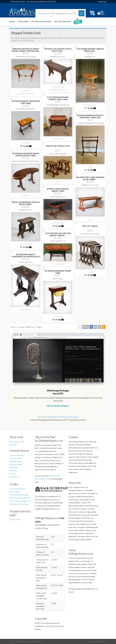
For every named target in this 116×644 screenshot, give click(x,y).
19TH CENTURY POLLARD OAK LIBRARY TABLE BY (58, 234)
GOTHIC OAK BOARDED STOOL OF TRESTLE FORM (26, 203)
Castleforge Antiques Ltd (58, 105)
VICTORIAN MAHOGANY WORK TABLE (58, 272)
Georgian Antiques (90, 185)
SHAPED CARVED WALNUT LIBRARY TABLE (58, 190)
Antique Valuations (41, 21)
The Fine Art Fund (58, 241)
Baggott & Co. (26, 210)
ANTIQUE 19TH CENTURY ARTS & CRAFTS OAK (58, 50)
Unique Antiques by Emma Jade (90, 123)
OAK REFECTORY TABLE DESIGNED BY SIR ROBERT (90, 178)
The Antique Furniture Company (26, 161)
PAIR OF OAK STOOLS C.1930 (58, 146)
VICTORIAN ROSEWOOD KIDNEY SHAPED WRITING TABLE (26, 155)
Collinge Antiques (58, 154)
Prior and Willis (58, 57)
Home (12, 21)
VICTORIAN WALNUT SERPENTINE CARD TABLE (26, 102)
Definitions (14, 467)
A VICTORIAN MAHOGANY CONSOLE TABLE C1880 (58, 98)
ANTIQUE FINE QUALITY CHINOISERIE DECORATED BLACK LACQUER (26, 257)
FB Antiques (58, 279)
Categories (23, 21)
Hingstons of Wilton (26, 109)
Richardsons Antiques (26, 57)
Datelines (13, 471)
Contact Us (14, 477)
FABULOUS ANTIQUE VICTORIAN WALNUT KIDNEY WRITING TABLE (26, 51)
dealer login (102, 2)
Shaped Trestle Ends (26, 327)
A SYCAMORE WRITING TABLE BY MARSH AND (90, 50)
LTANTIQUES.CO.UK (58, 197)
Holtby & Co (90, 57)
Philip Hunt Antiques (90, 234)
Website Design (16, 461)
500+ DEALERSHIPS (62, 21)
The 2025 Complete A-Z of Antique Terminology (58, 417)
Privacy (13, 474)
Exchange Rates (16, 464)
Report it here (15, 519)
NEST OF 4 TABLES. (90, 226)
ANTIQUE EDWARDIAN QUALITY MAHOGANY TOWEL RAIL (90, 116)
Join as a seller (15, 458)
